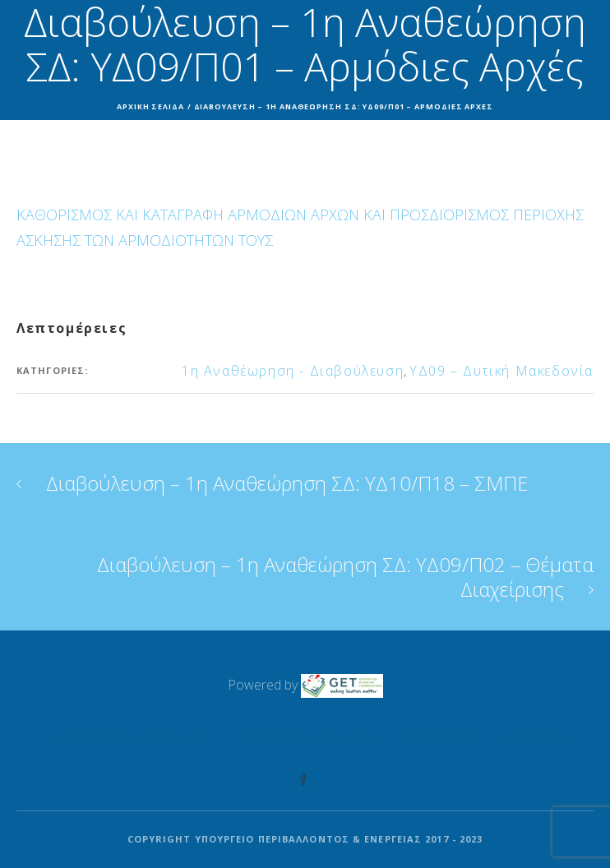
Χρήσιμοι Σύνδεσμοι (308, 738)
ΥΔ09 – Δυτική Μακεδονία (501, 371)
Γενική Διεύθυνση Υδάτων (127, 738)
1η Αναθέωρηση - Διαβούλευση (293, 371)
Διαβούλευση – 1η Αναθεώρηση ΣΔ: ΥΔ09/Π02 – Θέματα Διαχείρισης (345, 577)
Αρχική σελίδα (150, 106)
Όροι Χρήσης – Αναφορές (487, 738)
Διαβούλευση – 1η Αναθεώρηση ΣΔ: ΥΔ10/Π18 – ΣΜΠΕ (287, 483)
